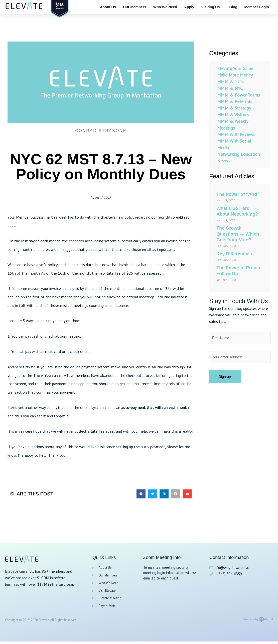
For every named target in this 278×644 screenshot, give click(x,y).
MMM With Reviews (236, 134)
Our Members (135, 7)
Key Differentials (234, 254)
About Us (108, 7)
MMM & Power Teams (239, 95)
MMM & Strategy (234, 108)
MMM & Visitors (233, 115)
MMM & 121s (231, 82)
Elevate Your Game (235, 68)
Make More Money (235, 75)
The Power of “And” (238, 194)
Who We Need (165, 7)
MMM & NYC (230, 88)
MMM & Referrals (235, 101)
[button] (141, 494)
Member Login (256, 7)
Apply (189, 7)
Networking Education (238, 154)
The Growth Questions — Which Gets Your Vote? (238, 234)
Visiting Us (212, 7)
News (223, 161)
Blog (233, 7)
